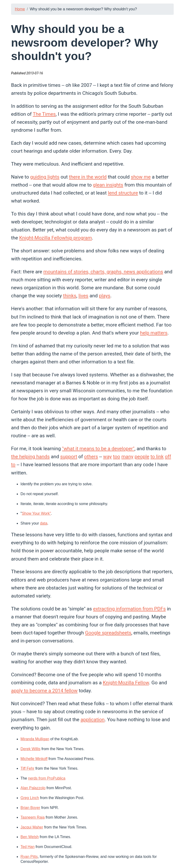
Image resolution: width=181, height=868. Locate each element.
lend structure (123, 193)
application (93, 720)
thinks (70, 296)
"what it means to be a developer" (98, 449)
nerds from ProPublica (47, 778)
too (116, 457)
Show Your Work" (37, 513)
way (108, 457)
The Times (44, 114)
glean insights (108, 185)
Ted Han (28, 847)
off (168, 457)
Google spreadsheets (108, 633)
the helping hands (30, 457)
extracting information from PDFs (129, 609)
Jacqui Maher (32, 827)
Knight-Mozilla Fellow (126, 683)
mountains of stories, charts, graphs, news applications (103, 272)
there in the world (88, 177)
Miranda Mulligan (35, 739)
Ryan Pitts (29, 857)
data (44, 523)
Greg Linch (30, 798)
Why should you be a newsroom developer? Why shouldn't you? (83, 9)
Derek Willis (30, 749)
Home (20, 9)
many (127, 457)
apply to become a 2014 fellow (44, 691)
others (91, 457)
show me (141, 177)
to (13, 465)
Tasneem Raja (33, 817)
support (69, 457)
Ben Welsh (30, 837)
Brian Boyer (30, 808)
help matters (154, 333)
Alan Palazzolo (33, 788)
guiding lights (45, 177)
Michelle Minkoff (34, 759)
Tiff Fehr (27, 768)
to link (157, 457)
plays (105, 296)
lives (83, 296)
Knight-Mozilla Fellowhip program (55, 238)
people (142, 457)
